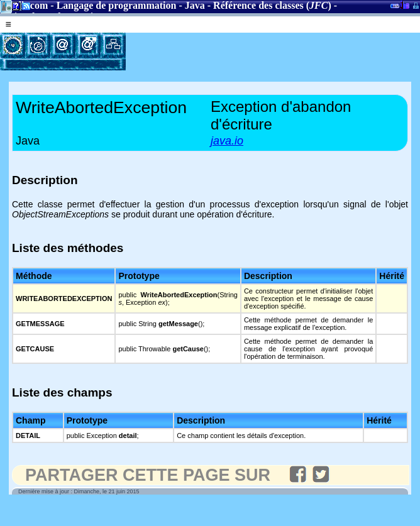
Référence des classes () (272, 5)
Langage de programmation (117, 5)
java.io (227, 141)
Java (195, 5)
